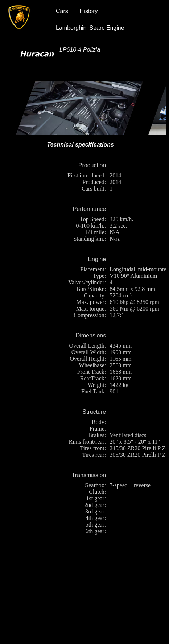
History (89, 11)
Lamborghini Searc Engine (90, 28)
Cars (62, 11)
